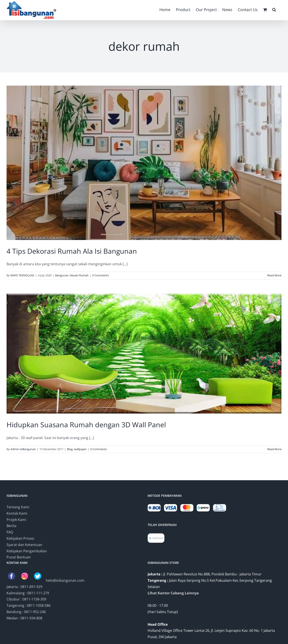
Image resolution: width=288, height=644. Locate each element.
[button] (274, 9)
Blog (70, 449)
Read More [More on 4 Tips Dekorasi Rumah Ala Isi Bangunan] (274, 275)
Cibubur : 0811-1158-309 (26, 599)
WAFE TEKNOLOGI (22, 275)
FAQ (10, 532)
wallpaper (80, 449)
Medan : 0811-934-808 (24, 618)
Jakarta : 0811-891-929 (24, 587)
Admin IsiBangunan (23, 449)
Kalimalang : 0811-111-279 (28, 593)
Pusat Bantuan (19, 557)
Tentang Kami (18, 507)
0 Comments (101, 275)
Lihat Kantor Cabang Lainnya (173, 593)
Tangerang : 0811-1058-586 (29, 605)
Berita (11, 526)
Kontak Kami (17, 513)
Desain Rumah (79, 275)
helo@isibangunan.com (65, 580)
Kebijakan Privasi (20, 538)
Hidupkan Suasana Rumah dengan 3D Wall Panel (86, 425)
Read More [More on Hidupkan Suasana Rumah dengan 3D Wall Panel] (274, 449)
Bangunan (62, 275)
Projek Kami (16, 520)
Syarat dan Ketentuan (24, 545)
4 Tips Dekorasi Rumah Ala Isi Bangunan (72, 251)
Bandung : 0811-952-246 (26, 612)
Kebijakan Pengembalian (27, 551)
